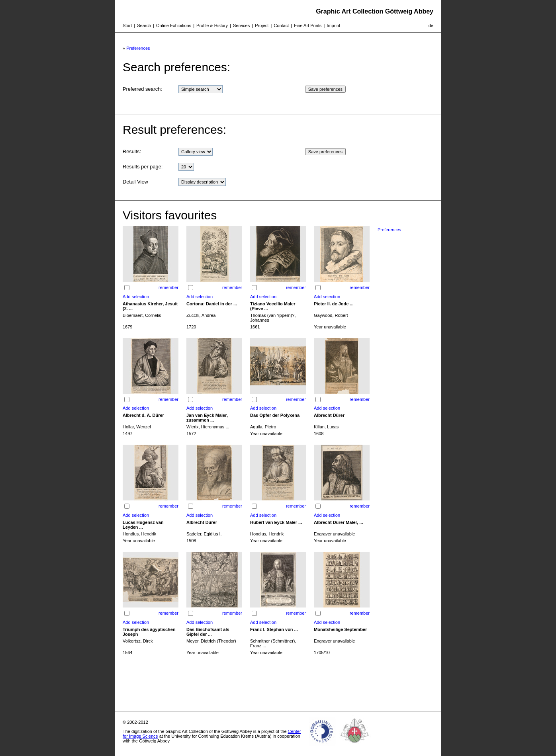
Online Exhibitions (174, 25)
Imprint (333, 25)
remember (168, 287)
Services (241, 25)
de (431, 25)
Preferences (138, 48)
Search (144, 25)
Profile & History (212, 25)
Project (262, 25)
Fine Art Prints (308, 25)
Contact (281, 25)
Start (127, 25)
